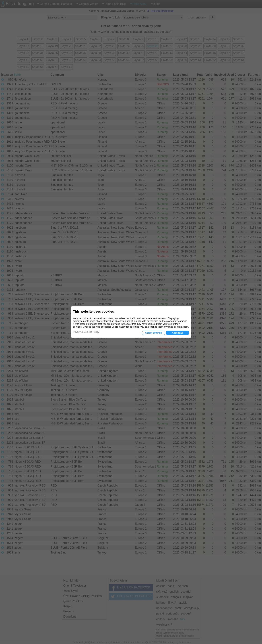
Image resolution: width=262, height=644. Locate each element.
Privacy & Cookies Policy (86, 332)
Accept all (177, 333)
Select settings (154, 333)
